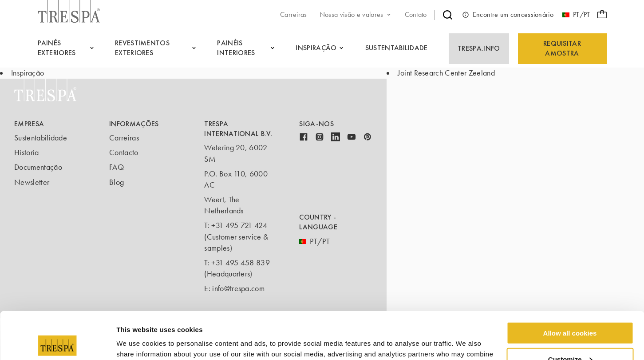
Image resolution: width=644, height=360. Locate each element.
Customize (570, 312)
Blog (117, 182)
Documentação (38, 167)
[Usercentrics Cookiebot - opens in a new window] (57, 343)
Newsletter (32, 182)
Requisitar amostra (562, 48)
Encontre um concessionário (508, 15)
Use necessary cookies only (570, 338)
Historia (27, 152)
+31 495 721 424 (239, 225)
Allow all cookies (570, 286)
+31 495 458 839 (241, 263)
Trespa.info (479, 48)
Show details (137, 342)
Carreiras (124, 138)
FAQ (117, 167)
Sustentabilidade (41, 138)
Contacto (124, 152)
